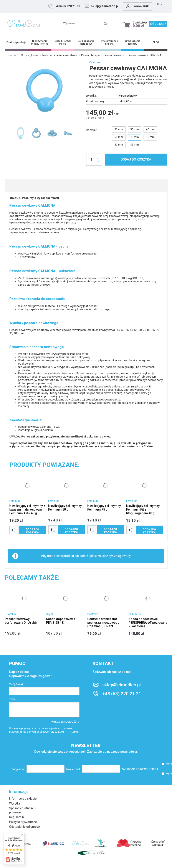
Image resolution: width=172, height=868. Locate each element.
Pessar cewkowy (114, 55)
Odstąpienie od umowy (25, 827)
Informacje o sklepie (23, 799)
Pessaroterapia (90, 55)
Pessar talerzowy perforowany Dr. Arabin (21, 621)
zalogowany (122, 556)
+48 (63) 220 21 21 (82, 6)
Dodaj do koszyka (136, 160)
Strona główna (30, 55)
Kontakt (103, 664)
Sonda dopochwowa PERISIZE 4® (61, 621)
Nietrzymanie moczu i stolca (60, 55)
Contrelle (93, 614)
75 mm (150, 137)
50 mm (119, 129)
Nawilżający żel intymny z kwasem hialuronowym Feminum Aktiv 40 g (27, 509)
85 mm (135, 145)
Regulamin (17, 817)
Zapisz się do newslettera (141, 769)
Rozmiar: (92, 130)
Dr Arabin (10, 614)
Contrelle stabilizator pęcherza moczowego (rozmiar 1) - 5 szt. (103, 623)
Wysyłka (15, 803)
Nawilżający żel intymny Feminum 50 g (65, 508)
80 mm (119, 145)
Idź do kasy (158, 24)
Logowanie (152, 6)
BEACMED (135, 614)
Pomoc (17, 664)
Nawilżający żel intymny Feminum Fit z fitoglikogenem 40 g (143, 509)
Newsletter (86, 746)
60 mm (150, 129)
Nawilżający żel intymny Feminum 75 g (104, 508)
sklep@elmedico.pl (120, 6)
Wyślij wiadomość (65, 722)
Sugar (50, 614)
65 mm (119, 137)
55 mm (135, 129)
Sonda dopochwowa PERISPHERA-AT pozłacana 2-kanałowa (148, 623)
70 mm (135, 137)
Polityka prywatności (23, 822)
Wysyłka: (91, 96)
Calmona (95, 62)
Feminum (15, 501)
